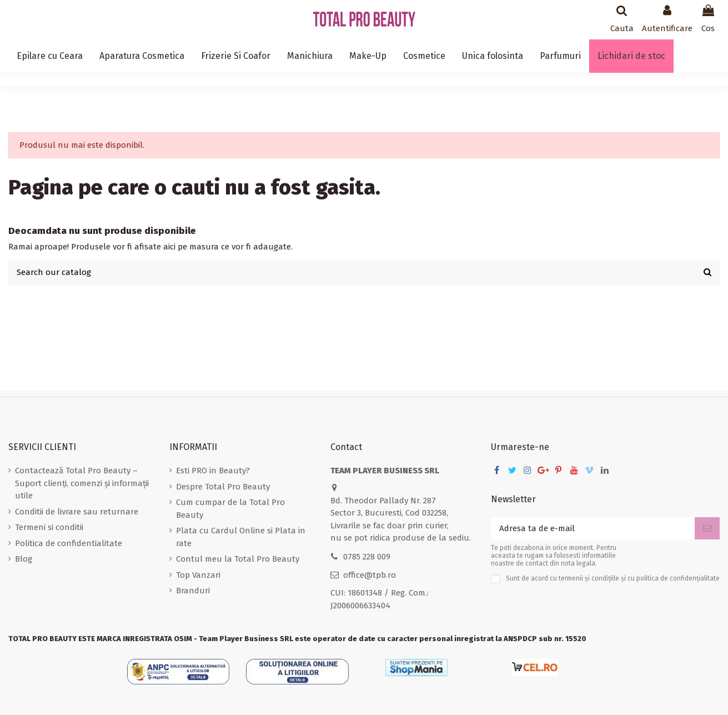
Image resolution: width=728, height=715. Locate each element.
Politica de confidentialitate (69, 543)
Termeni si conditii (49, 527)
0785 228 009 (367, 557)
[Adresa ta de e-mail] (593, 529)
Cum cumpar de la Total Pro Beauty (230, 509)
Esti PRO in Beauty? (213, 471)
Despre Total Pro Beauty (223, 487)
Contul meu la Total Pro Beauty (238, 559)
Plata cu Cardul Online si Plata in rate (241, 537)
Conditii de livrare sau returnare (77, 512)
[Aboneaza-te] (707, 529)
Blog (24, 559)
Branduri (193, 591)
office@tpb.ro (370, 575)
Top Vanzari (198, 575)
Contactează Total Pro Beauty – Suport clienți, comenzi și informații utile (82, 483)
